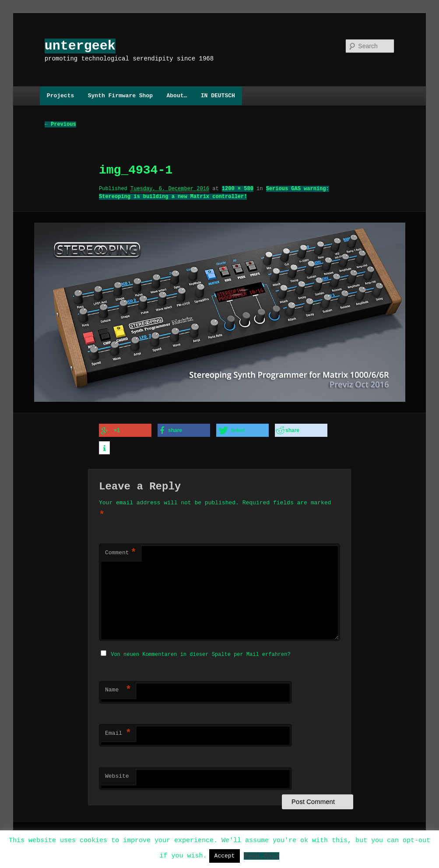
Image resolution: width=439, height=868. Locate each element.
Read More (262, 855)
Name (118, 687)
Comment (121, 551)
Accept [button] (225, 856)
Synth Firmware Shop (120, 96)
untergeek (80, 46)
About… (177, 96)
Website (117, 774)
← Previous (60, 125)
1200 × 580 (238, 189)
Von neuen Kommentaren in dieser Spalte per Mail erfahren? (200, 652)
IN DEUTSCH (218, 96)
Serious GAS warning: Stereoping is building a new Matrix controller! (214, 193)
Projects (60, 96)
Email (118, 731)
